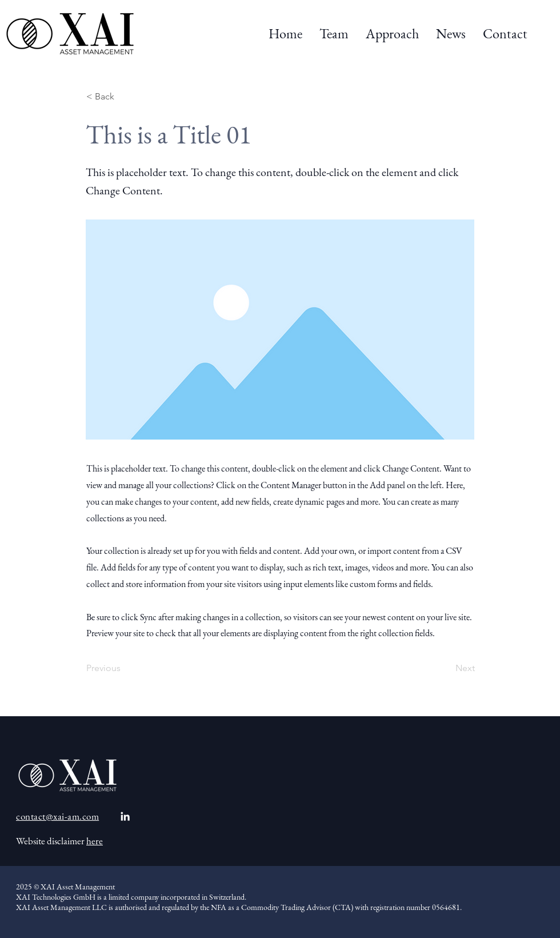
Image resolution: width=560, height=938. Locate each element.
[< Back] (124, 97)
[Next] (446, 668)
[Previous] (124, 668)
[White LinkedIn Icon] (125, 816)
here (95, 841)
